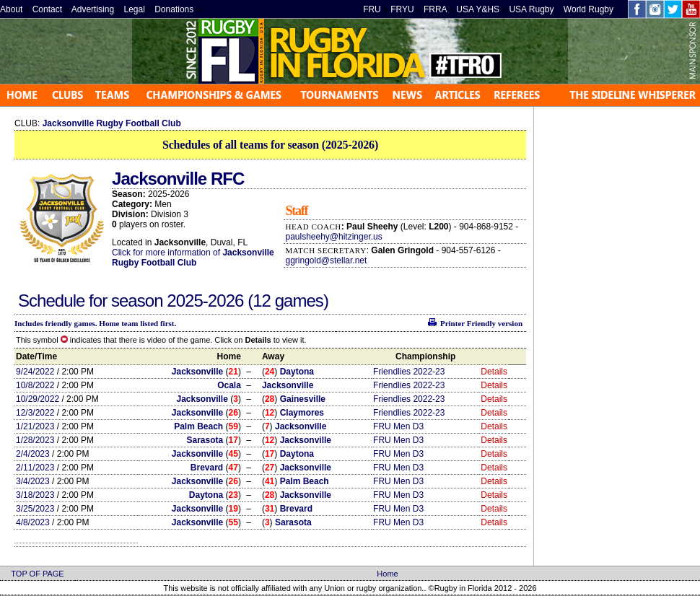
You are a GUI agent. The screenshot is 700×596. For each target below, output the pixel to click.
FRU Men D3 (398, 426)
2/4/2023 (33, 454)
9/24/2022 (35, 372)
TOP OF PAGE (37, 574)
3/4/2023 (33, 481)
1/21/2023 (35, 426)
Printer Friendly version (481, 323)
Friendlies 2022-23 (409, 372)
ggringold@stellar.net (326, 260)
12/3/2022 (35, 413)
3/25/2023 (35, 509)
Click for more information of (167, 253)
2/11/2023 (35, 468)
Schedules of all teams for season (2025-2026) (270, 145)
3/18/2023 (35, 495)
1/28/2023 (35, 440)
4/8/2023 (33, 522)
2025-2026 (207, 301)
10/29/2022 (38, 399)
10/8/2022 (35, 385)
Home (387, 574)
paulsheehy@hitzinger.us (333, 237)
